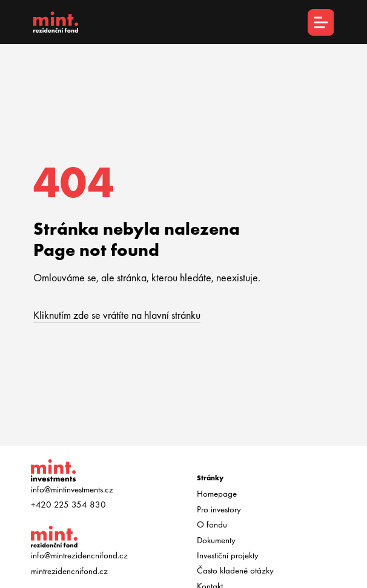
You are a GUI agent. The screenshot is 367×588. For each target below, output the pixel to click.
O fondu (212, 524)
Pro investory (219, 509)
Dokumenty (216, 540)
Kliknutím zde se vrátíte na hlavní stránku (117, 315)
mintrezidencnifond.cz (69, 571)
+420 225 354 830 (68, 505)
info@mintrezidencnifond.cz (79, 555)
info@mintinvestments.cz (72, 489)
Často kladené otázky (235, 570)
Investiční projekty (228, 555)
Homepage (217, 494)
